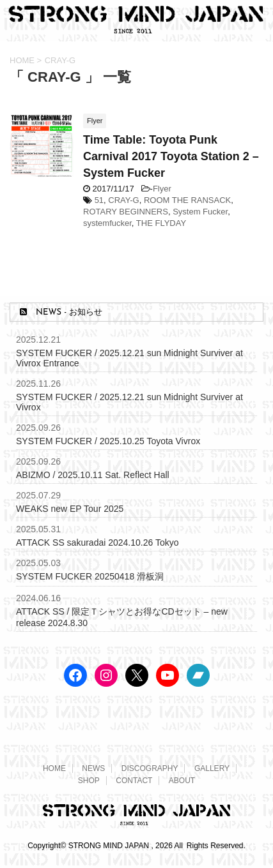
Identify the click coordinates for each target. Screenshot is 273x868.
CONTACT (134, 781)
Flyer (162, 189)
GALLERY (212, 768)
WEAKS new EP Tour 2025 (70, 509)
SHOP (89, 781)
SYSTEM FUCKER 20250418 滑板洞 (90, 576)
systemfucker (107, 223)
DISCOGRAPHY (150, 768)
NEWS (93, 768)
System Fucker (200, 212)
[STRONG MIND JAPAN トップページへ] (136, 29)
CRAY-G (123, 200)
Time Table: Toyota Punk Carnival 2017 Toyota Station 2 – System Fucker (171, 156)
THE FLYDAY (161, 223)
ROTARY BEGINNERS (126, 212)
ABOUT (182, 781)
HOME (54, 768)
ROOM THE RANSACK (187, 200)
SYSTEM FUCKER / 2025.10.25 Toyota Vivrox (108, 441)
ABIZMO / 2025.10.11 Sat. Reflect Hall (93, 475)
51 (99, 200)
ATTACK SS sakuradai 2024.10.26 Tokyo (97, 542)
